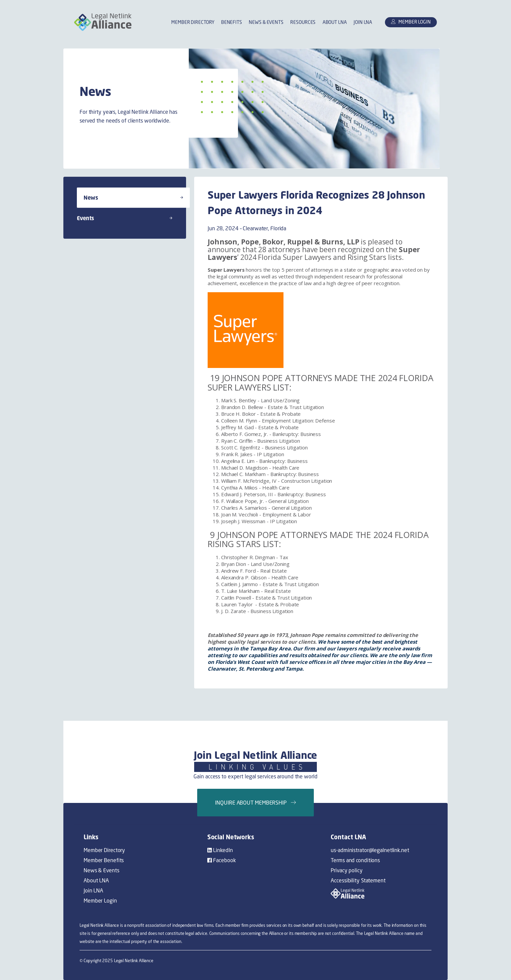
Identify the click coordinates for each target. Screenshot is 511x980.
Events (125, 218)
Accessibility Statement (358, 880)
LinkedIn (220, 850)
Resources (303, 22)
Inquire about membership (255, 803)
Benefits (232, 22)
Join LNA (363, 22)
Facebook (222, 860)
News (133, 198)
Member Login (100, 901)
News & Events (266, 22)
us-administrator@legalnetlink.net (370, 850)
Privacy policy (347, 870)
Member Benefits (104, 860)
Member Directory (193, 22)
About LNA (335, 22)
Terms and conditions (355, 860)
